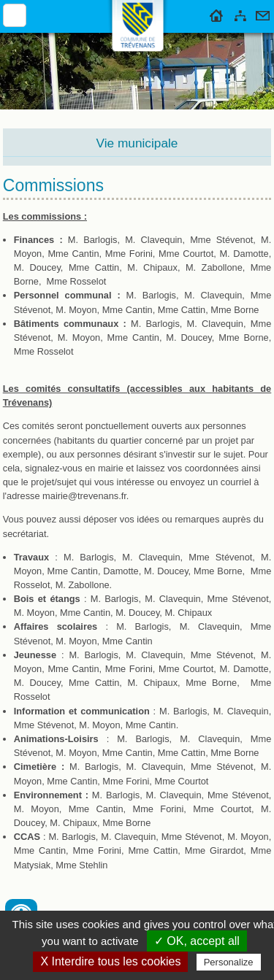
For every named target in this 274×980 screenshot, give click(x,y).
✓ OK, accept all (197, 941)
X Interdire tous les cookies (110, 961)
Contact (263, 13)
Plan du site (240, 13)
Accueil (217, 13)
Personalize (229, 962)
